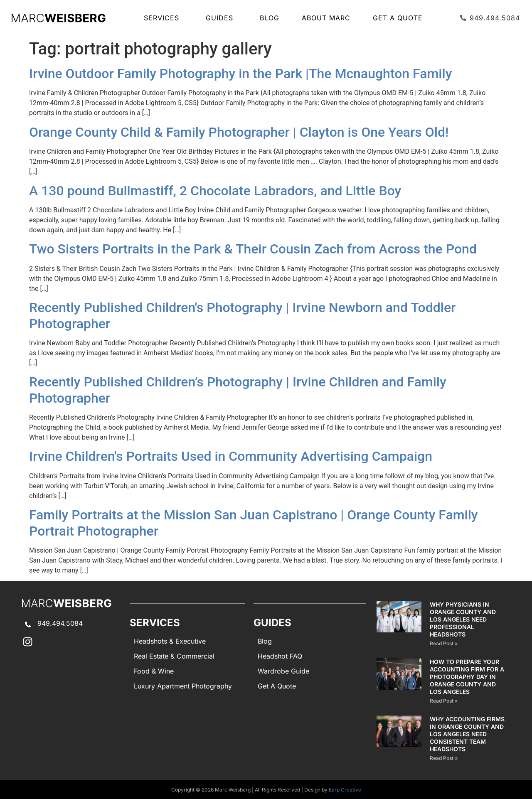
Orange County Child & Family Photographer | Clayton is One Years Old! (239, 132)
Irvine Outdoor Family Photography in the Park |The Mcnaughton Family (240, 74)
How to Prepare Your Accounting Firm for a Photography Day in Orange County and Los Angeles (467, 677)
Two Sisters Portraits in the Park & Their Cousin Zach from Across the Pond (253, 249)
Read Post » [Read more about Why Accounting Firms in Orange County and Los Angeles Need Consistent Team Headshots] (444, 758)
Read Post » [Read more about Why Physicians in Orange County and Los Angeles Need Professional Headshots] (444, 643)
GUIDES (222, 18)
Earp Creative (345, 790)
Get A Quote (398, 18)
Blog (270, 18)
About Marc (326, 18)
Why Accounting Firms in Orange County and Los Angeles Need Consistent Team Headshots (467, 734)
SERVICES (164, 18)
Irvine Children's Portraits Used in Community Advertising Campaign (231, 456)
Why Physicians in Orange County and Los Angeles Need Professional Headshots (463, 619)
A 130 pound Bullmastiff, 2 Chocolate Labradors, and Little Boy (215, 191)
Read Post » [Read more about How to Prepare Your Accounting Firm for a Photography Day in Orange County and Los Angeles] (444, 701)
